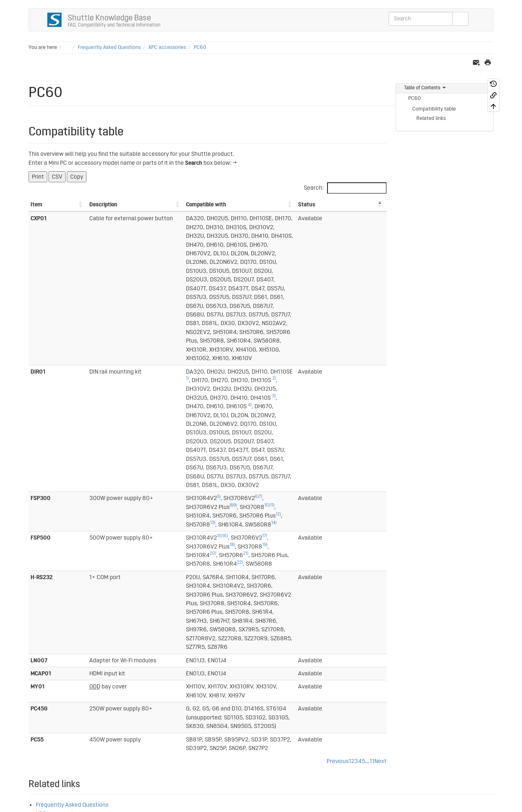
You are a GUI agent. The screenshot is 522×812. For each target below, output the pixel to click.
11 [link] (372, 525)
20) (301, 370)
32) (41, 689)
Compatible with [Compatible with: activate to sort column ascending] (125, 205)
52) (123, 689)
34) (61, 689)
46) (62, 732)
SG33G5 (46, 587)
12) (144, 357)
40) (52, 706)
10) (265, 348)
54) (143, 689)
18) (236, 370)
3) (259, 300)
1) (215, 291)
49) (92, 689)
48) (32, 741)
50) (103, 689)
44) (42, 732)
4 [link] (360, 525)
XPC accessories (167, 48)
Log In (483, 762)
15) (139, 370)
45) (52, 732)
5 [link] (363, 525)
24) (48, 637)
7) (180, 348)
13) (176, 357)
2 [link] (353, 525)
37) (31, 698)
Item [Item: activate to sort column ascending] (36, 205)
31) (31, 689)
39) (42, 706)
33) (51, 689)
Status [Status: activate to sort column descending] (358, 205)
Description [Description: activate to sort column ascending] (70, 205)
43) (32, 732)
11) (271, 348)
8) (230, 348)
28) (41, 680)
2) (302, 291)
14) (238, 357)
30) (62, 680)
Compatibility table (434, 109)
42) (32, 724)
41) (31, 715)
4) (327, 300)
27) (31, 680)
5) (138, 348)
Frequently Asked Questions (109, 48)
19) (268, 370)
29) (52, 680)
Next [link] (380, 525)
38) (32, 706)
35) (72, 689)
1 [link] (350, 525)
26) (40, 663)
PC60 (200, 48)
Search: (345, 188)
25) (49, 654)
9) (233, 348)
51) (113, 689)
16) (144, 370)
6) (176, 348)
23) (49, 619)
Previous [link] (338, 525)
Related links (431, 118)
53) (133, 689)
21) (333, 370)
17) (184, 370)
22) (198, 379)
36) (82, 689)
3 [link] (356, 525)
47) (73, 732)
